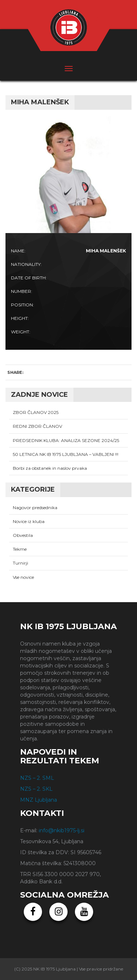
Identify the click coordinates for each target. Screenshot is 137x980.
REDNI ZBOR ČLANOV (37, 426)
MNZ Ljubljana (39, 800)
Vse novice (23, 577)
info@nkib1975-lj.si (62, 830)
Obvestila (23, 535)
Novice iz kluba (29, 521)
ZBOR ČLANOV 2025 (36, 412)
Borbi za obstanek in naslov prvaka (50, 468)
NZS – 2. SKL (36, 789)
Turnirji (20, 563)
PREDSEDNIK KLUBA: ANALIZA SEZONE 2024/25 (66, 440)
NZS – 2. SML (37, 778)
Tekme (20, 549)
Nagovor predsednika (35, 508)
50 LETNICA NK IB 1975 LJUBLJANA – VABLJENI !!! (66, 454)
